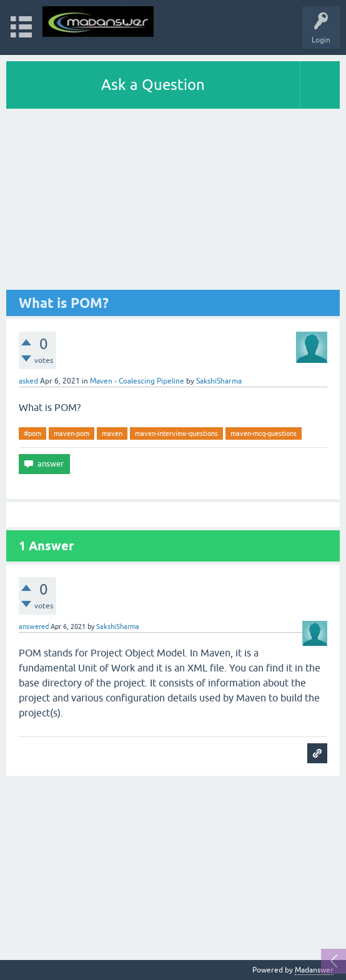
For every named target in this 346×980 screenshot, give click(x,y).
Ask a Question (153, 85)
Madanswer (314, 970)
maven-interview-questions (176, 433)
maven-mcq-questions (264, 433)
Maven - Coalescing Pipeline (137, 381)
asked (28, 381)
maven (112, 433)
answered (34, 626)
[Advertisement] (173, 202)
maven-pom (72, 433)
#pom (32, 433)
